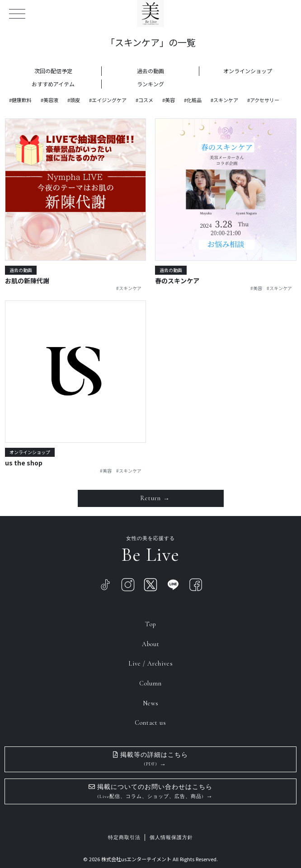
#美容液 (49, 100)
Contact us (150, 723)
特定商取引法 (124, 838)
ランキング (150, 84)
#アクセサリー (263, 100)
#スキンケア (224, 100)
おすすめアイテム (53, 84)
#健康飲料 (20, 100)
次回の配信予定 (53, 71)
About (151, 644)
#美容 (169, 100)
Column (150, 683)
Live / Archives (151, 664)
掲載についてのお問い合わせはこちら (150, 791)
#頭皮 (74, 100)
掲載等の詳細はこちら (150, 759)
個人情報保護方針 (171, 838)
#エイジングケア (108, 100)
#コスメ (144, 100)
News (151, 703)
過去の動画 (150, 71)
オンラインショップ (248, 71)
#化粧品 (193, 100)
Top (151, 624)
